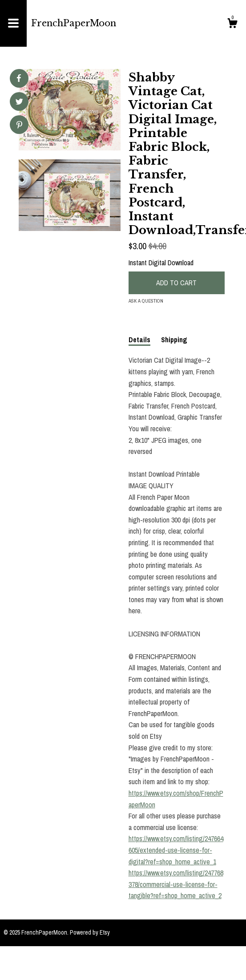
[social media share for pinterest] (19, 126)
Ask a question (146, 301)
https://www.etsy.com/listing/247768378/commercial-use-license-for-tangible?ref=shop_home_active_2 (176, 884)
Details (139, 340)
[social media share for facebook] (19, 78)
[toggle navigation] (13, 23)
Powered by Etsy (90, 932)
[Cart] (232, 24)
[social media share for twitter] (19, 103)
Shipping (174, 340)
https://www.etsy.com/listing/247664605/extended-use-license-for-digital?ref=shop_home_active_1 (176, 850)
